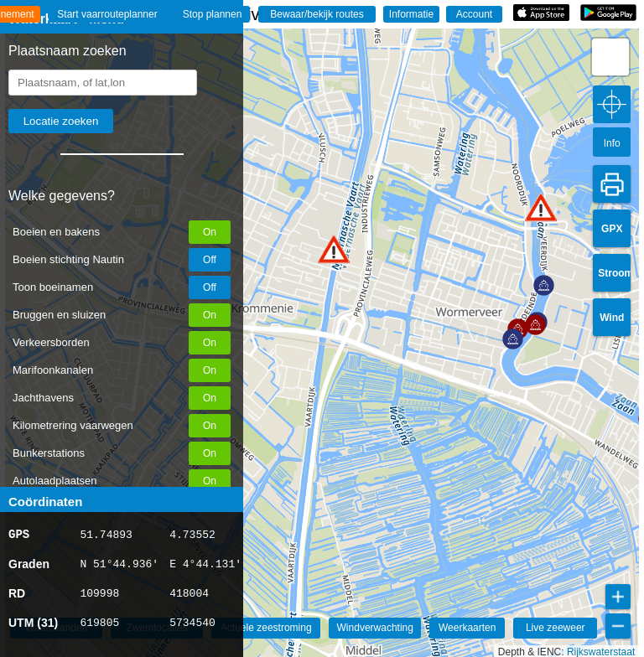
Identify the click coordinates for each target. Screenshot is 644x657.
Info (612, 143)
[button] (334, 249)
